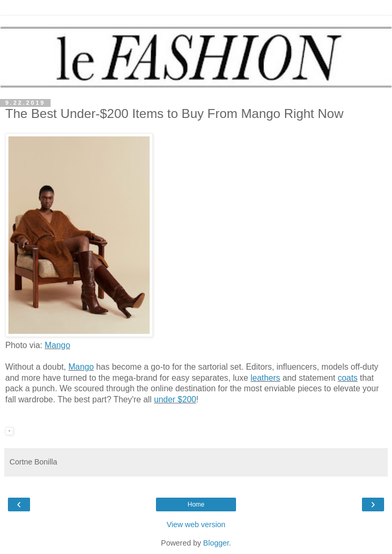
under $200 (175, 399)
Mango (57, 345)
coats (348, 378)
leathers (265, 378)
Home (196, 504)
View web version (196, 525)
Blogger (216, 543)
